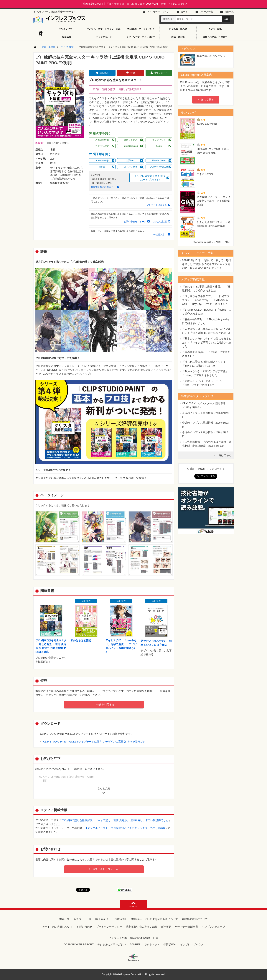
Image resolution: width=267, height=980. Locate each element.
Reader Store (159, 160)
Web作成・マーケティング (141, 29)
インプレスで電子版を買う (150, 178)
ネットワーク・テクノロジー (141, 37)
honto (159, 146)
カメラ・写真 (215, 29)
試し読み (104, 73)
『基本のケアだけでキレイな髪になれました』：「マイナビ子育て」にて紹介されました (207, 342)
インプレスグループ (213, 927)
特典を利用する (105, 705)
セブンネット (159, 140)
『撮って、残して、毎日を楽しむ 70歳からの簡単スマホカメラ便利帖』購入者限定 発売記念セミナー (207, 264)
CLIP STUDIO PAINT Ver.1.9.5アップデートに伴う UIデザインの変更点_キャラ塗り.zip (94, 742)
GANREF (135, 944)
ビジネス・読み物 (178, 29)
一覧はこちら (224, 455)
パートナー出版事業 (186, 927)
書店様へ (136, 919)
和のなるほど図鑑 (81, 640)
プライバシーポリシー (109, 927)
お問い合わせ (85, 927)
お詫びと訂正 (160, 222)
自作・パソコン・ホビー (215, 37)
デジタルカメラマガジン (112, 944)
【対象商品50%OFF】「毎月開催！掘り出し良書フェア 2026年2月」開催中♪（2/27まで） (133, 4)
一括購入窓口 (160, 235)
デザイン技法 (67, 47)
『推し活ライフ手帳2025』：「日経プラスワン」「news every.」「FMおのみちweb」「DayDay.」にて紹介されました (206, 300)
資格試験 (67, 37)
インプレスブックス (192, 944)
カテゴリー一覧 (83, 919)
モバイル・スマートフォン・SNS (104, 29)
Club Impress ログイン (158, 12)
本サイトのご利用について (57, 927)
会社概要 (166, 927)
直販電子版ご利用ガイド (103, 187)
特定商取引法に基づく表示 (141, 927)
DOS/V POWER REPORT (78, 944)
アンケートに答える (157, 205)
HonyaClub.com (130, 146)
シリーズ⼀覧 (206, 12)
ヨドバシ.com (102, 146)
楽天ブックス (131, 140)
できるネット (152, 944)
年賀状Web (170, 944)
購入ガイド (102, 919)
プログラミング (104, 37)
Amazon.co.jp (102, 140)
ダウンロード (161, 73)
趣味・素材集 (178, 37)
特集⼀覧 (229, 12)
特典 (133, 73)
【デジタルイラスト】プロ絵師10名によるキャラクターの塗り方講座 (125, 828)
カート (184, 12)
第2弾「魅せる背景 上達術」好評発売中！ (117, 89)
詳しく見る (207, 100)
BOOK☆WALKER (159, 167)
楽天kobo (131, 160)
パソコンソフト (67, 29)
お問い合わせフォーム (135, 222)
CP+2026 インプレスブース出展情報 (203, 403)
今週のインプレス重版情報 (198, 413)
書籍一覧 (65, 919)
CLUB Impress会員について (162, 919)
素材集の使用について (195, 919)
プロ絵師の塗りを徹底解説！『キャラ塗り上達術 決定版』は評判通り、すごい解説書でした (115, 820)
